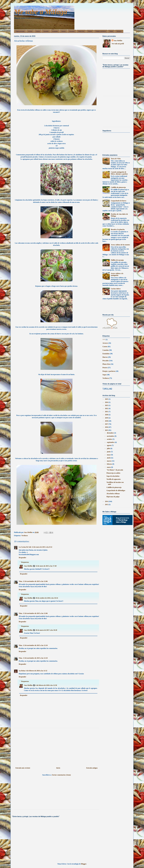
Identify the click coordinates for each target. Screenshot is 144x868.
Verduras (119, 31)
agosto (109, 445)
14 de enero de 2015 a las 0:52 (42, 547)
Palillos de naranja (117, 260)
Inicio (58, 768)
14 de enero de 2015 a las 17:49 (46, 566)
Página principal (20, 31)
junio (109, 452)
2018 (107, 421)
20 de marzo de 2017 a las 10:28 (46, 630)
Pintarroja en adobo (113, 473)
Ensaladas (55, 31)
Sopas (111, 31)
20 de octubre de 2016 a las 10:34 (47, 598)
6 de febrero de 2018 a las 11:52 (36, 671)
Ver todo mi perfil (118, 44)
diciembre (110, 433)
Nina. (21, 581)
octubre (110, 439)
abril (109, 458)
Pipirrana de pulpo (113, 497)
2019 (107, 418)
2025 (107, 399)
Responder (22, 558)
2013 (107, 505)
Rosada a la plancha (118, 229)
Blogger (84, 864)
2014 (107, 501)
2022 (107, 408)
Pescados (72, 31)
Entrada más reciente (23, 768)
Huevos (64, 31)
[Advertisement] (56, 747)
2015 (107, 430)
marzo (109, 461)
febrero (110, 464)
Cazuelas (46, 31)
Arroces (30, 31)
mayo (109, 455)
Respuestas (25, 562)
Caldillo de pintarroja (118, 187)
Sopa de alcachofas (113, 476)
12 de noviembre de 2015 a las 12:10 (35, 645)
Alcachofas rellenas (113, 494)
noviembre (111, 436)
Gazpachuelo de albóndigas (116, 490)
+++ (104, 340)
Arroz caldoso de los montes (120, 245)
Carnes (38, 31)
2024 (107, 402)
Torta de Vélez (116, 159)
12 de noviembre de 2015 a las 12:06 (35, 581)
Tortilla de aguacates (114, 479)
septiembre (111, 442)
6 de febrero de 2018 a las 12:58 (46, 685)
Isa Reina (22, 671)
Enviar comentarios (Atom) (61, 775)
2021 (107, 412)
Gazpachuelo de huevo (118, 201)
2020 (107, 415)
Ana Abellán (28, 566)
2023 (107, 405)
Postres (90, 31)
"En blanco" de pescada (115, 470)
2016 (107, 427)
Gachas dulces (116, 289)
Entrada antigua (92, 768)
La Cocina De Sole (25, 547)
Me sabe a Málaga (41, 12)
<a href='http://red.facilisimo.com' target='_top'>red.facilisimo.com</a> (113, 306)
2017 (107, 424)
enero (109, 467)
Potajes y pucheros (101, 31)
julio (109, 448)
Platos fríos (81, 31)
